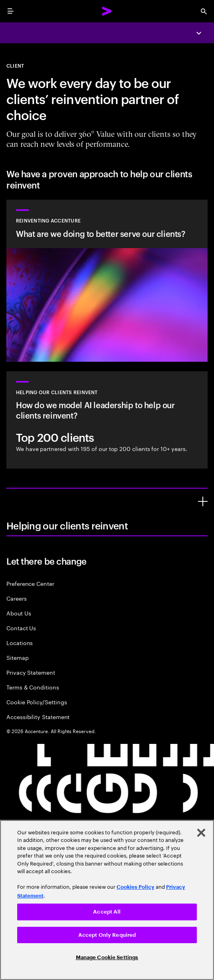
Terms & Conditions (33, 687)
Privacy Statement (31, 672)
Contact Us (21, 628)
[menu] (10, 11)
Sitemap (18, 657)
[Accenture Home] (107, 11)
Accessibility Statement (38, 716)
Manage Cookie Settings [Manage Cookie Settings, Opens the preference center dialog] (107, 957)
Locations (20, 642)
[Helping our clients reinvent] (203, 501)
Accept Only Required (107, 935)
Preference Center (30, 583)
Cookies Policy (136, 887)
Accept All (107, 912)
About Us (19, 613)
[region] (107, 900)
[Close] (201, 833)
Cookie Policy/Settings (37, 702)
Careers (17, 598)
